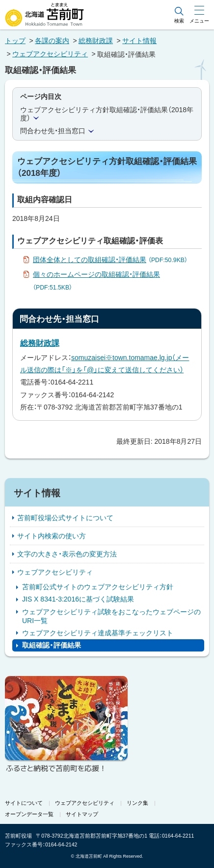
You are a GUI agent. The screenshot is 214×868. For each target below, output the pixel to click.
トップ (15, 41)
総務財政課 (96, 41)
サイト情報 (139, 41)
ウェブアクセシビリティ (50, 54)
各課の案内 (52, 41)
